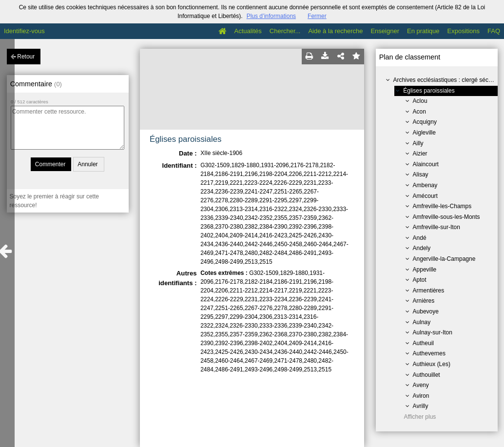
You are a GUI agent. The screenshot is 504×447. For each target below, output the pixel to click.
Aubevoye (426, 311)
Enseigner (385, 31)
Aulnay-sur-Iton (433, 332)
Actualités (248, 31)
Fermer (317, 16)
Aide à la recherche (335, 31)
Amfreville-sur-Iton (436, 227)
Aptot (420, 280)
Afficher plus (420, 417)
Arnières (424, 301)
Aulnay (422, 322)
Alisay (421, 175)
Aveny (421, 385)
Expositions (464, 31)
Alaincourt (426, 164)
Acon (419, 112)
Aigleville (424, 133)
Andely (422, 248)
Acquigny (425, 122)
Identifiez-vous (24, 31)
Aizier (420, 154)
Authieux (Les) (432, 364)
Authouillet (426, 375)
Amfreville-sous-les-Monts (446, 217)
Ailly (418, 143)
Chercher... (285, 31)
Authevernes (429, 353)
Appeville (425, 270)
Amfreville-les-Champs (442, 206)
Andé (420, 238)
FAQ (494, 31)
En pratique (423, 31)
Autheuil (423, 343)
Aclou (420, 101)
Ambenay (425, 185)
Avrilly (421, 406)
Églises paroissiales (429, 91)
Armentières (429, 291)
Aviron (421, 396)
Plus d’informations (271, 16)
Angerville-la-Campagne (444, 259)
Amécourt (425, 196)
